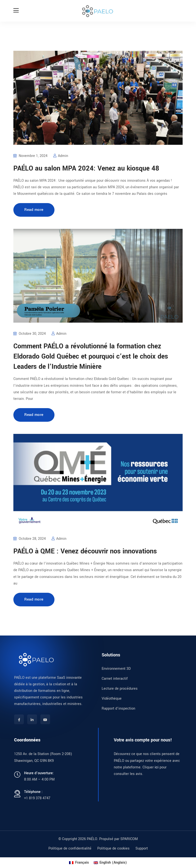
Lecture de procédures (120, 689)
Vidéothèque (112, 699)
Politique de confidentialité (70, 848)
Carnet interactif (115, 679)
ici (157, 767)
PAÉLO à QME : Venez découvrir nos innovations (85, 551)
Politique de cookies (113, 848)
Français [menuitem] (82, 863)
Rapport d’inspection (118, 709)
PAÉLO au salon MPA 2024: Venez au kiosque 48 (86, 168)
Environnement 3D (116, 669)
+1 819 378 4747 (37, 798)
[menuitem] (79, 863)
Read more (34, 210)
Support (142, 848)
